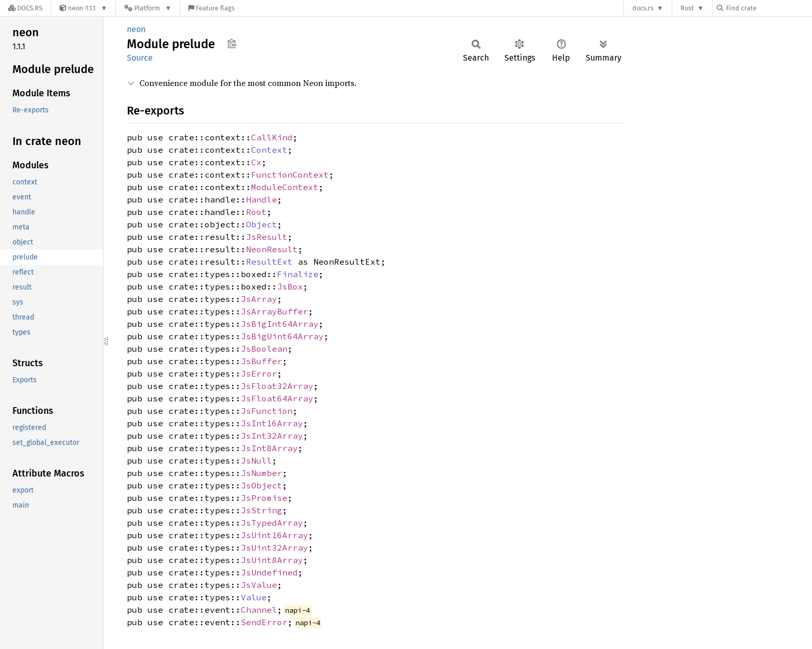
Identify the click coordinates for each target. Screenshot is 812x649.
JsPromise (264, 498)
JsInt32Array (272, 436)
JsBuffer (262, 361)
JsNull (256, 460)
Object (262, 224)
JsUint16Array (274, 535)
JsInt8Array (269, 448)
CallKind (272, 137)
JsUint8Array (272, 560)
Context (269, 150)
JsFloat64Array (277, 398)
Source (140, 58)
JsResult (267, 237)
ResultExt (269, 262)
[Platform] (148, 8)
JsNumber (262, 473)
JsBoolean (264, 349)
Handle (262, 199)
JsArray (259, 299)
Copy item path (232, 44)
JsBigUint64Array (282, 336)
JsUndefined (269, 572)
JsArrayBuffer (274, 311)
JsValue (259, 585)
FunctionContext (290, 175)
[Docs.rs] (25, 8)
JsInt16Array (272, 423)
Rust (687, 8)
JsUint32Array (274, 547)
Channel (259, 610)
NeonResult (272, 249)
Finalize (298, 274)
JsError (259, 373)
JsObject (262, 485)
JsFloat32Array (277, 386)
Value (254, 597)
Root (256, 212)
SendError (264, 622)
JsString (262, 510)
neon (136, 29)
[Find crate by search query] (769, 8)
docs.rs (643, 8)
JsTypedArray (272, 523)
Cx (256, 162)
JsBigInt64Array (280, 324)
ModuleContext (285, 187)
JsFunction (267, 411)
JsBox (290, 286)
